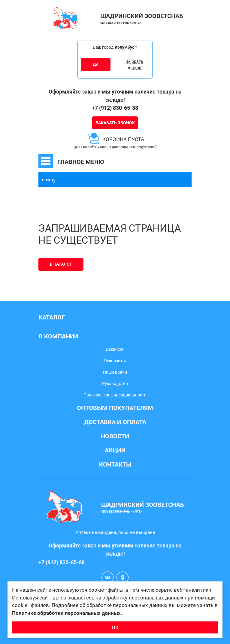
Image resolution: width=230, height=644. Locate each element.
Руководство (115, 383)
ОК (115, 627)
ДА (96, 64)
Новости (115, 436)
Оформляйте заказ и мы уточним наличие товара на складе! (115, 96)
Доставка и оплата (115, 422)
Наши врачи (115, 372)
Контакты (115, 464)
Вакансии (115, 349)
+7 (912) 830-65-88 (115, 108)
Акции (115, 450)
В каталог (61, 264)
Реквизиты (115, 361)
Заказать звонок (115, 123)
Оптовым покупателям (115, 408)
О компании (58, 336)
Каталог (52, 317)
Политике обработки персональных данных (66, 613)
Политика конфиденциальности (115, 395)
